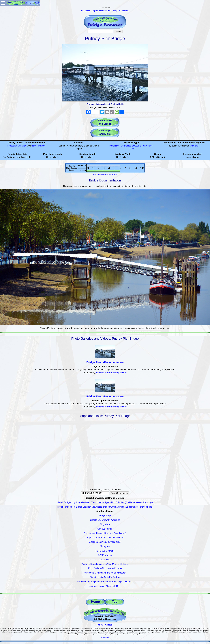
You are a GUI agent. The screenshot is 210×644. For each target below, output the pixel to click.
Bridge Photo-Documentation (105, 362)
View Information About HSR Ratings (105, 175)
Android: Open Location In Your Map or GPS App (105, 564)
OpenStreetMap (105, 529)
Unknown (195, 146)
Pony (144, 146)
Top (115, 602)
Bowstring (136, 146)
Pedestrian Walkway (17, 146)
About (101, 625)
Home (95, 602)
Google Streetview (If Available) (105, 520)
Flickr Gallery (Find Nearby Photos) (105, 568)
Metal (112, 146)
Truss (150, 146)
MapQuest (105, 546)
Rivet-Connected (123, 146)
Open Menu (3, 3)
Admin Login (105, 637)
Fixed (131, 149)
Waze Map (105, 560)
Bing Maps (105, 524)
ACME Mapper (105, 555)
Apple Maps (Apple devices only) (105, 542)
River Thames (39, 146)
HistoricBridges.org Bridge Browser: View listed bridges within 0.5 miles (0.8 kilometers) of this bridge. (105, 502)
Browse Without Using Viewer (111, 373)
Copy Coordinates (119, 493)
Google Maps (105, 516)
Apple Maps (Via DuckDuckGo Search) (105, 538)
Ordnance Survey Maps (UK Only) (105, 586)
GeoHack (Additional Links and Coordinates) (105, 533)
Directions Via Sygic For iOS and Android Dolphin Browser (105, 582)
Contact (109, 625)
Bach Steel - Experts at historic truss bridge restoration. (105, 11)
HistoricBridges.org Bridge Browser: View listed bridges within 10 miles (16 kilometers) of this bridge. (105, 507)
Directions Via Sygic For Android (105, 577)
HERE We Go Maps (105, 551)
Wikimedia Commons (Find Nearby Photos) (105, 573)
